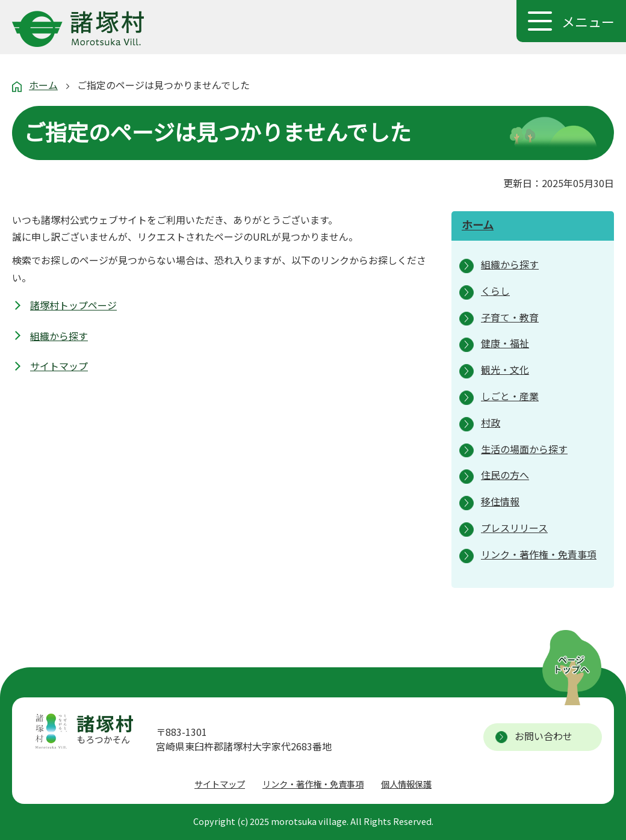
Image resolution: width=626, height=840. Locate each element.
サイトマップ (59, 366)
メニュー (588, 21)
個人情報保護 (406, 784)
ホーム (43, 85)
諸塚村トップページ (73, 305)
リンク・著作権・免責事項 (313, 784)
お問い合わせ (544, 736)
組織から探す (59, 336)
